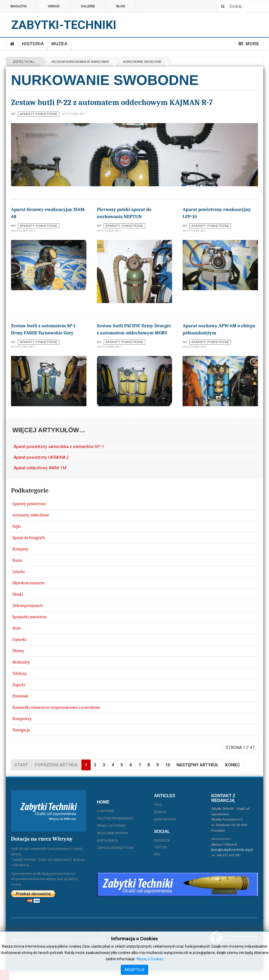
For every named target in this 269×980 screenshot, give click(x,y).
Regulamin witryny (113, 833)
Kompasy (20, 549)
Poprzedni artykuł (56, 765)
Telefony (20, 674)
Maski (18, 594)
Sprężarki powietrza (30, 617)
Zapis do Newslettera (115, 848)
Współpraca (107, 841)
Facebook (162, 841)
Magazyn (19, 6)
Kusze (17, 560)
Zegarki (19, 685)
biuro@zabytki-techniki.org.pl (232, 850)
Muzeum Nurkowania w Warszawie (80, 62)
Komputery (22, 719)
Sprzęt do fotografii (29, 538)
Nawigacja (21, 730)
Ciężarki (19, 640)
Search (160, 812)
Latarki (19, 572)
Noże (17, 628)
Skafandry (21, 662)
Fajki (17, 526)
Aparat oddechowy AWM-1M (40, 468)
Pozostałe (20, 696)
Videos (54, 6)
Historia (35, 46)
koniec (233, 765)
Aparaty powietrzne (29, 504)
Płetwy (18, 651)
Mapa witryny (165, 820)
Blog (121, 6)
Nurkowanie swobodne (142, 62)
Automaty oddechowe (31, 515)
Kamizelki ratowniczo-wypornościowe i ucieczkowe (56, 707)
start (21, 765)
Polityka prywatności (115, 818)
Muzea (61, 46)
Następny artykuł (198, 765)
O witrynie (106, 811)
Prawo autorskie (111, 826)
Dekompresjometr (28, 606)
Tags (158, 805)
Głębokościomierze (28, 583)
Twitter (161, 847)
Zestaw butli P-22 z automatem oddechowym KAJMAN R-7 (112, 102)
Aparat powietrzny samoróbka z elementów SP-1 (59, 447)
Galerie (88, 6)
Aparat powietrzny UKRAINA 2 (41, 457)
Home (12, 44)
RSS (157, 854)
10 (168, 765)
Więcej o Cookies (150, 959)
